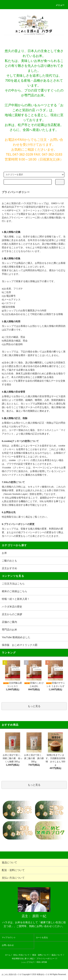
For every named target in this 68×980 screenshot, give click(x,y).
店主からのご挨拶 (12, 614)
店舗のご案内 (9, 622)
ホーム (8, 955)
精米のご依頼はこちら (15, 591)
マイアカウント (9, 937)
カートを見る (42, 937)
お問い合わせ (8, 945)
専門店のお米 (9, 630)
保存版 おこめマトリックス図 (20, 645)
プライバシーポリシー (46, 959)
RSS (39, 962)
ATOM (44, 962)
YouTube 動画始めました (16, 637)
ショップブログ (28, 962)
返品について (57, 955)
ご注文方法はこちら (13, 584)
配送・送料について (41, 955)
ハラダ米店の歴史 (12, 607)
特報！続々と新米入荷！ (16, 599)
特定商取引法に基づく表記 (23, 959)
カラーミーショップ (34, 210)
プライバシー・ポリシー (22, 218)
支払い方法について (21, 955)
